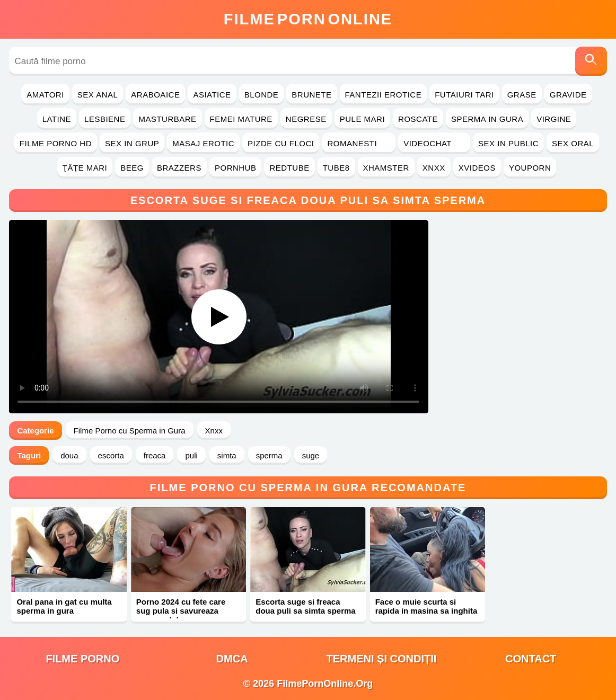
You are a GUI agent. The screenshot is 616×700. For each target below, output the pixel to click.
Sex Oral (573, 143)
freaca (155, 455)
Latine (57, 119)
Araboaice (155, 95)
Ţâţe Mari (85, 168)
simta (227, 455)
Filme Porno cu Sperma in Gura (130, 431)
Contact (531, 659)
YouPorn (530, 168)
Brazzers (179, 168)
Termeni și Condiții (381, 659)
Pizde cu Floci (281, 143)
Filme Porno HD (56, 143)
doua (69, 455)
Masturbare (167, 119)
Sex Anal (98, 95)
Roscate (418, 119)
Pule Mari (362, 119)
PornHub (236, 168)
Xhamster (386, 168)
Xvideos (477, 168)
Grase (522, 95)
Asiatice (212, 95)
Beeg (132, 168)
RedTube (289, 168)
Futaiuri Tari (464, 95)
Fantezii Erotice (384, 95)
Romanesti (359, 143)
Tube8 (336, 168)
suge (311, 455)
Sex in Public (508, 143)
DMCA (232, 659)
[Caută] (591, 61)
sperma (269, 455)
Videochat (434, 143)
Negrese (306, 119)
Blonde (262, 95)
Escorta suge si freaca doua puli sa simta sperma (305, 606)
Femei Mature (241, 119)
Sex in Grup (132, 143)
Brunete (311, 95)
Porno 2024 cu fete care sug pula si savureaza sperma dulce (181, 611)
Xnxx (434, 168)
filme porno (82, 659)
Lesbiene (105, 119)
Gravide (568, 95)
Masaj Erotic (203, 143)
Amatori (45, 95)
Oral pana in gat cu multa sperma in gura (64, 606)
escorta (111, 455)
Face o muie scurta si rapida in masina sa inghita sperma (426, 611)
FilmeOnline (308, 19)
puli (191, 455)
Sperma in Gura (487, 119)
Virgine (554, 119)
